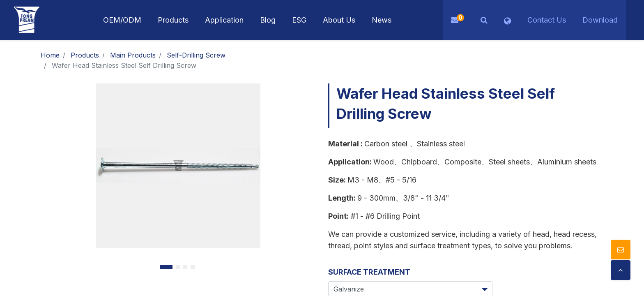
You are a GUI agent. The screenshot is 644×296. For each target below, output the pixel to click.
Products (85, 55)
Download (600, 20)
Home (50, 55)
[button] (484, 20)
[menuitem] (224, 20)
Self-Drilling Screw (196, 55)
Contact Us (547, 20)
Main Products (133, 55)
